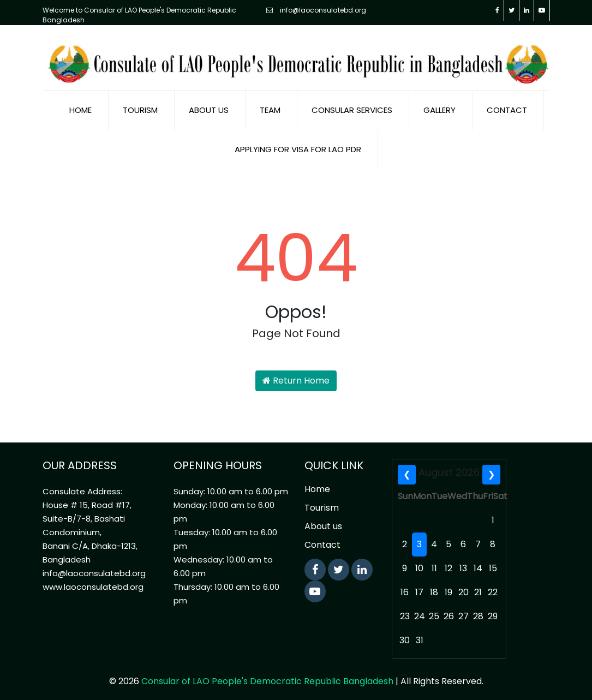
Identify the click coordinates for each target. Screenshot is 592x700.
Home (80, 106)
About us (209, 106)
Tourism (140, 106)
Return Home (296, 376)
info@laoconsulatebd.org (316, 10)
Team (270, 106)
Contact (507, 106)
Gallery (439, 106)
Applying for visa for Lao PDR (298, 145)
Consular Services (352, 106)
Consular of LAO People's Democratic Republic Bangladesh (267, 677)
